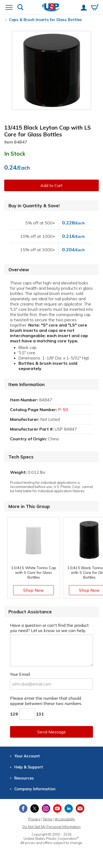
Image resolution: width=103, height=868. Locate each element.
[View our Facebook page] (23, 808)
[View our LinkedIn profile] (69, 808)
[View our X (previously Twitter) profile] (35, 808)
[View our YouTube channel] (57, 808)
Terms (48, 819)
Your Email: (20, 674)
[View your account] (84, 8)
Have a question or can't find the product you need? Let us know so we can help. (49, 628)
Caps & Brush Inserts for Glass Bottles (45, 20)
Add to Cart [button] (51, 185)
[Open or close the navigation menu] (9, 8)
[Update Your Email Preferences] (80, 808)
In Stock (15, 154)
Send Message (51, 732)
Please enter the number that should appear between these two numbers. (46, 701)
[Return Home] (51, 8)
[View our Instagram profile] (46, 808)
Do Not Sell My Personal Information (51, 827)
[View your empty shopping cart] (95, 8)
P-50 (63, 410)
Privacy (34, 819)
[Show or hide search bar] (20, 8)
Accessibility (65, 819)
